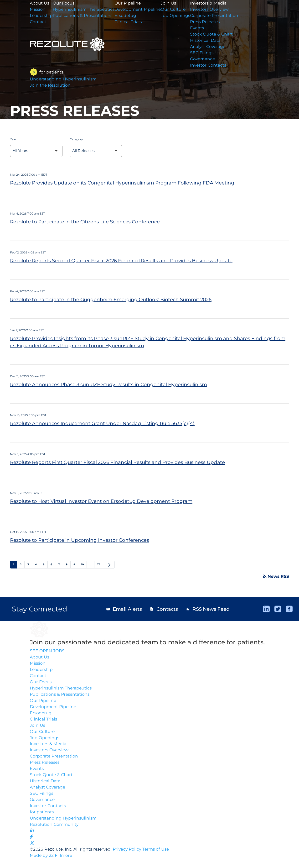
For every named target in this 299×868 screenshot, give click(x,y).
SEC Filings (208, 55)
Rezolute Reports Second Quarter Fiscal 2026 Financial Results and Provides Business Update (121, 261)
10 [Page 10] (84, 564)
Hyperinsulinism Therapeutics (62, 690)
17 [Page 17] (100, 564)
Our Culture (179, 10)
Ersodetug (129, 16)
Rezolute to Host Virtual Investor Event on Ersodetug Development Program (101, 501)
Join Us (174, 3)
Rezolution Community (55, 832)
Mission (38, 664)
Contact (38, 677)
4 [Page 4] (37, 564)
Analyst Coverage (215, 48)
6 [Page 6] (53, 564)
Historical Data (212, 42)
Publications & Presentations (61, 696)
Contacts (164, 609)
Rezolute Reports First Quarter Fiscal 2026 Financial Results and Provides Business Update (117, 462)
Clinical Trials (132, 22)
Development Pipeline (142, 10)
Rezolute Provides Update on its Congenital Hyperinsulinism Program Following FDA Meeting (122, 183)
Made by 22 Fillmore (52, 865)
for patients (42, 819)
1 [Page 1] (15, 564)
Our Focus (41, 684)
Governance (209, 61)
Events (204, 29)
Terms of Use (160, 858)
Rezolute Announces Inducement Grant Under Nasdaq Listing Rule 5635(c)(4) (102, 423)
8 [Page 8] (68, 564)
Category (76, 139)
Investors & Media (215, 3)
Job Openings (181, 16)
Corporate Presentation (221, 16)
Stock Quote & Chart (218, 35)
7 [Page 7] (60, 564)
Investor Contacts (215, 68)
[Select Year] (36, 151)
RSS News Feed (208, 609)
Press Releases (212, 22)
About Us (40, 658)
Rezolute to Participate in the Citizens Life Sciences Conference (85, 222)
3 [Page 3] (30, 564)
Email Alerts (124, 609)
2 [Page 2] (22, 564)
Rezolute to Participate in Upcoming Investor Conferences (80, 540)
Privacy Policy (130, 858)
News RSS (275, 576)
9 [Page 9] (76, 564)
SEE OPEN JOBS (48, 651)
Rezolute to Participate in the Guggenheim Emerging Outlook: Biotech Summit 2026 (111, 300)
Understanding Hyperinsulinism (64, 825)
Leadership (42, 671)
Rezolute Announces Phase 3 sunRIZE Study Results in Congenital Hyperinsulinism (108, 384)
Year (13, 139)
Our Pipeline (131, 3)
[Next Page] (109, 565)
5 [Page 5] (45, 564)
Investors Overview (217, 10)
